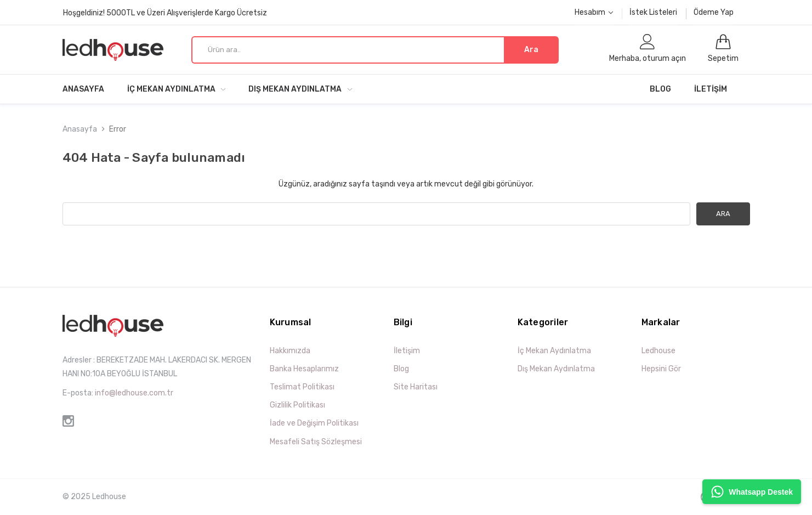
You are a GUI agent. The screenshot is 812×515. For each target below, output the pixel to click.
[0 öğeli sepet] (723, 50)
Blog (660, 89)
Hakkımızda (290, 351)
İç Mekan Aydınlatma (177, 89)
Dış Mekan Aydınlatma (300, 89)
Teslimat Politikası (302, 387)
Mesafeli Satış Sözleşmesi (316, 442)
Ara (531, 50)
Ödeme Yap (714, 12)
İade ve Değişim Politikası (314, 423)
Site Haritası (416, 387)
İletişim (711, 89)
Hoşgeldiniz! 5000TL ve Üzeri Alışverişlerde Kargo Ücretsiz (165, 13)
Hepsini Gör (661, 369)
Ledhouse (658, 351)
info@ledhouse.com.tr (134, 393)
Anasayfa (83, 89)
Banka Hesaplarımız (304, 369)
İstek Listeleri (653, 12)
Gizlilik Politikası (297, 405)
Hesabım (594, 12)
